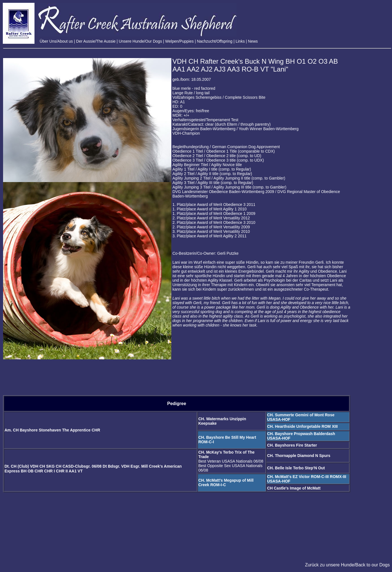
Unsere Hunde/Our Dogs (140, 41)
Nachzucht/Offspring (215, 41)
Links (240, 41)
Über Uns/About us (56, 41)
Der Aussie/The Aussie (96, 41)
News (253, 41)
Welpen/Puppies (179, 41)
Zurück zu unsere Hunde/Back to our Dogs (347, 565)
